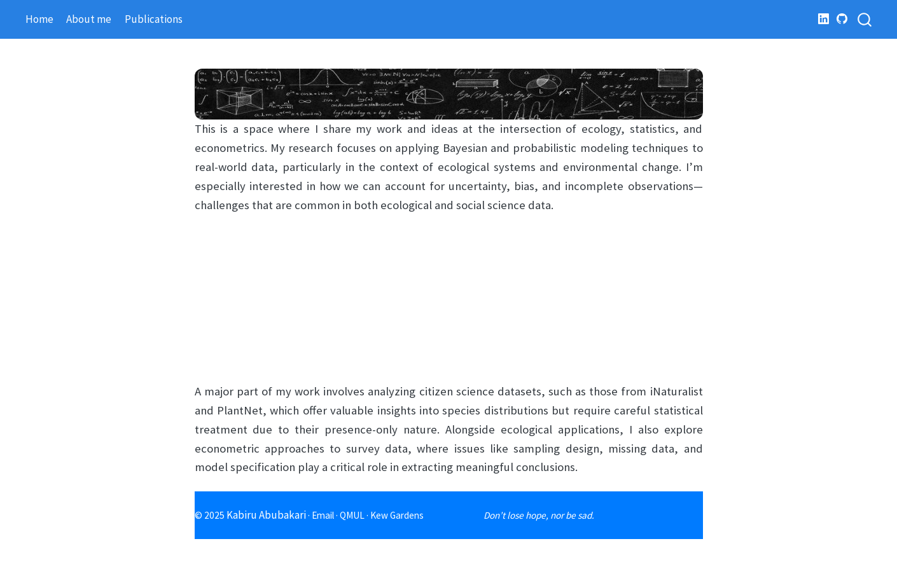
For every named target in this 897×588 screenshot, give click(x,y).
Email (323, 515)
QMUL (352, 515)
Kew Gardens (397, 515)
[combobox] (865, 19)
